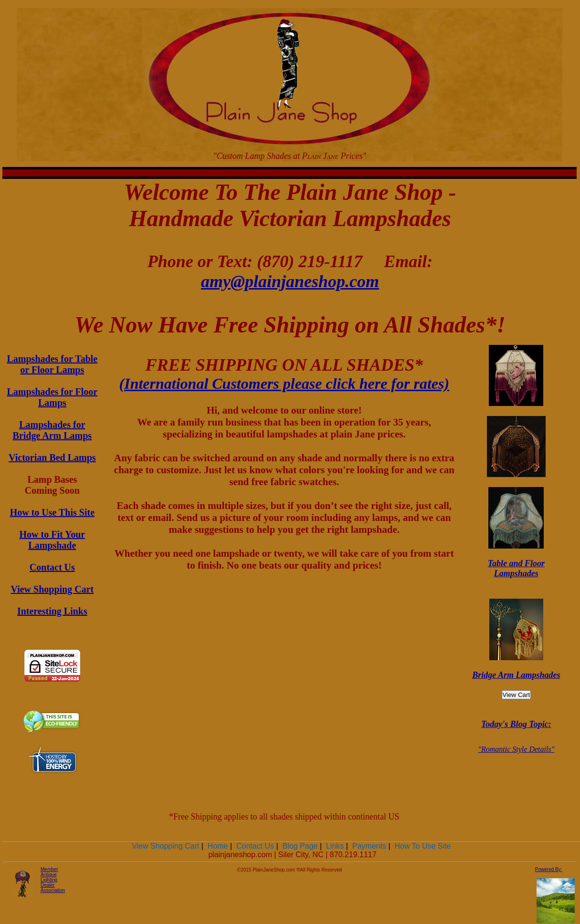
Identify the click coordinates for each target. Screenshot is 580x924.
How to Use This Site (52, 512)
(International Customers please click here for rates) (285, 384)
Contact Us (52, 567)
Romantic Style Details (516, 749)
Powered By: (549, 869)
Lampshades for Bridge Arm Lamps (53, 430)
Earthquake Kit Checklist (289, 886)
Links (335, 846)
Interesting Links (52, 611)
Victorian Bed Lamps (52, 457)
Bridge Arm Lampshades (516, 675)
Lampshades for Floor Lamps (53, 397)
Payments (369, 846)
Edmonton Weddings (289, 880)
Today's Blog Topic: (516, 724)
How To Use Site (423, 846)
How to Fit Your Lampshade (53, 540)
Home (218, 846)
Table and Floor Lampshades (516, 568)
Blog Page (300, 846)
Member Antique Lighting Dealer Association (53, 880)
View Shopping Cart (52, 589)
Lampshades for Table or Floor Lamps (53, 364)
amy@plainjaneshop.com (290, 281)
